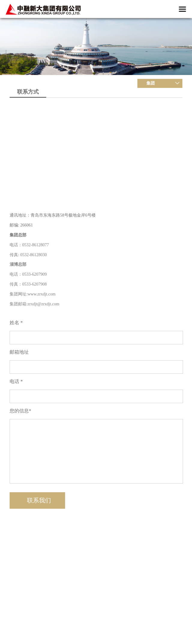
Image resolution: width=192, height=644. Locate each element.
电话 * (16, 381)
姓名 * (16, 323)
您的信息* (20, 411)
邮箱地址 (19, 352)
